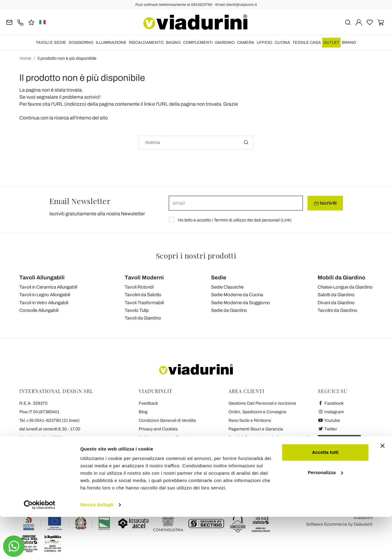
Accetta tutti (325, 496)
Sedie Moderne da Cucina (237, 295)
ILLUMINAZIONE (111, 43)
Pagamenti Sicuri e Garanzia (256, 429)
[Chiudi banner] (383, 489)
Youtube (329, 420)
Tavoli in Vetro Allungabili (44, 303)
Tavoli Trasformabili (144, 303)
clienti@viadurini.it (37, 455)
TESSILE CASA (307, 43)
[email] (236, 203)
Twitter (328, 429)
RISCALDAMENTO (146, 43)
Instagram (331, 412)
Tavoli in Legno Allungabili (45, 295)
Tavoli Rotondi (139, 287)
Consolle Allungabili (39, 310)
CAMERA (246, 43)
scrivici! (92, 97)
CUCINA (282, 43)
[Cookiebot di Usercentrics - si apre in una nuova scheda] (40, 548)
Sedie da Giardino (229, 310)
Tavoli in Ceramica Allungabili (48, 287)
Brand (349, 43)
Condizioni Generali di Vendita (167, 420)
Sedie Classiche (227, 287)
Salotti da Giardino (336, 295)
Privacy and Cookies (158, 429)
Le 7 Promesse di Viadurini (164, 455)
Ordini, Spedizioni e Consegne (257, 412)
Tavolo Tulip (137, 310)
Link (286, 220)
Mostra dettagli (97, 548)
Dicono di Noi (151, 472)
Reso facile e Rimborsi (250, 420)
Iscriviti (325, 203)
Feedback (148, 403)
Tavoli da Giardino (143, 318)
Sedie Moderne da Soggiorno (241, 303)
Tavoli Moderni (144, 278)
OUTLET (331, 43)
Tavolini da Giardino (337, 310)
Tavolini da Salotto (143, 295)
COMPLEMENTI (198, 43)
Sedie (219, 278)
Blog (143, 412)
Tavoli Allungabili (42, 278)
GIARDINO (225, 43)
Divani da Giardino (336, 303)
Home (25, 58)
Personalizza (325, 515)
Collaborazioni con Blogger (165, 438)
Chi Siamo (149, 463)
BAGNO (173, 43)
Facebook (331, 403)
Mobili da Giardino (341, 278)
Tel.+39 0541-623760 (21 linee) (49, 420)
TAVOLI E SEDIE (51, 43)
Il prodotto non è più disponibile (67, 58)
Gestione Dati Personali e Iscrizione (262, 403)
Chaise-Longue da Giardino (345, 287)
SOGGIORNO (81, 43)
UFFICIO (264, 43)
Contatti (146, 446)
